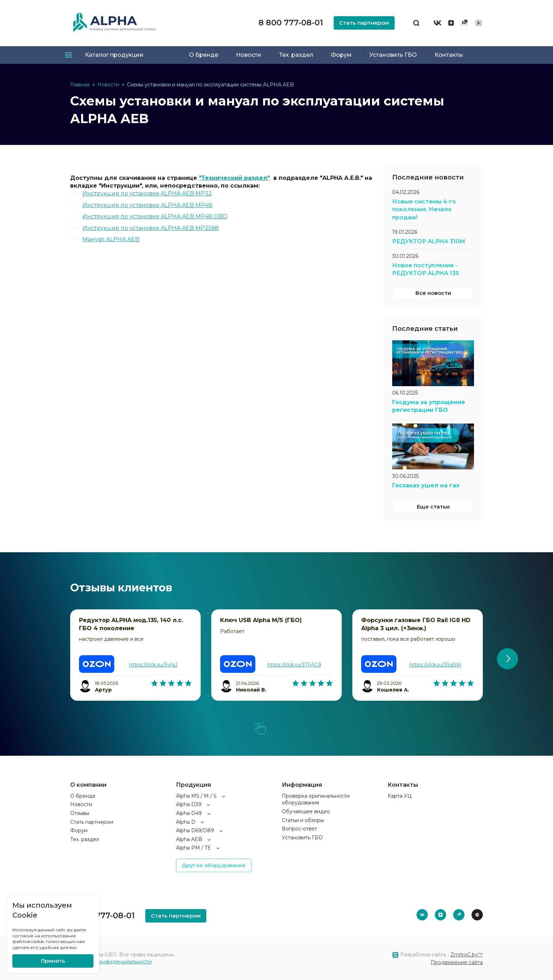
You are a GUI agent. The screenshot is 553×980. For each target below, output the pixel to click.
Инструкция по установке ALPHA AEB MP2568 (151, 228)
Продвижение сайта (457, 962)
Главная (80, 85)
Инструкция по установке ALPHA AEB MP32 (147, 193)
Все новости (433, 293)
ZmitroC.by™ (467, 955)
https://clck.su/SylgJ (153, 665)
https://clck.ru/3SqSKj (435, 665)
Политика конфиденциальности (111, 962)
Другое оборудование (214, 865)
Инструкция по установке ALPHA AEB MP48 (147, 205)
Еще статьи (433, 507)
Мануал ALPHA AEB (111, 239)
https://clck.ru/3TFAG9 (294, 665)
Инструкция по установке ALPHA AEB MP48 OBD (155, 216)
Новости (108, 85)
